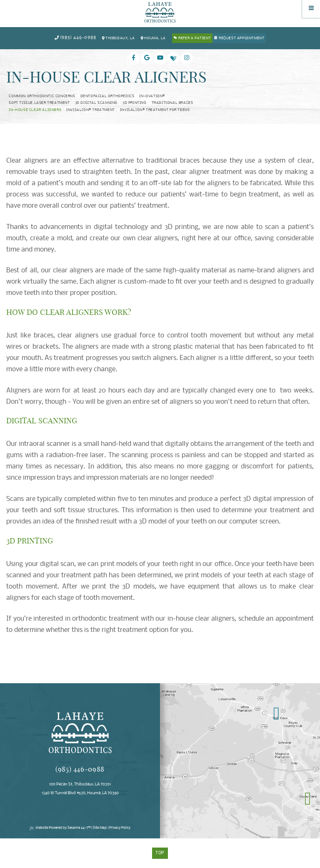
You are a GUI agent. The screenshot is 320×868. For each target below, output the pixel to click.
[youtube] (160, 58)
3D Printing (135, 103)
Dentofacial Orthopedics (107, 96)
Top (160, 853)
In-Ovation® (152, 96)
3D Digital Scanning (96, 103)
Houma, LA (153, 38)
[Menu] (311, 9)
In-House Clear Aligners (35, 110)
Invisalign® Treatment (91, 110)
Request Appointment (241, 38)
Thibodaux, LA (118, 38)
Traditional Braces (172, 103)
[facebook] (133, 58)
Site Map (100, 828)
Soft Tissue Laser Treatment (39, 103)
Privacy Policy (120, 828)
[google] (147, 58)
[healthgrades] (173, 58)
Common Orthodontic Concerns (42, 96)
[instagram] (187, 58)
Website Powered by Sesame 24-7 (60, 828)
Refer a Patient (195, 38)
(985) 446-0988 (75, 38)
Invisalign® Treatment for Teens (155, 110)
